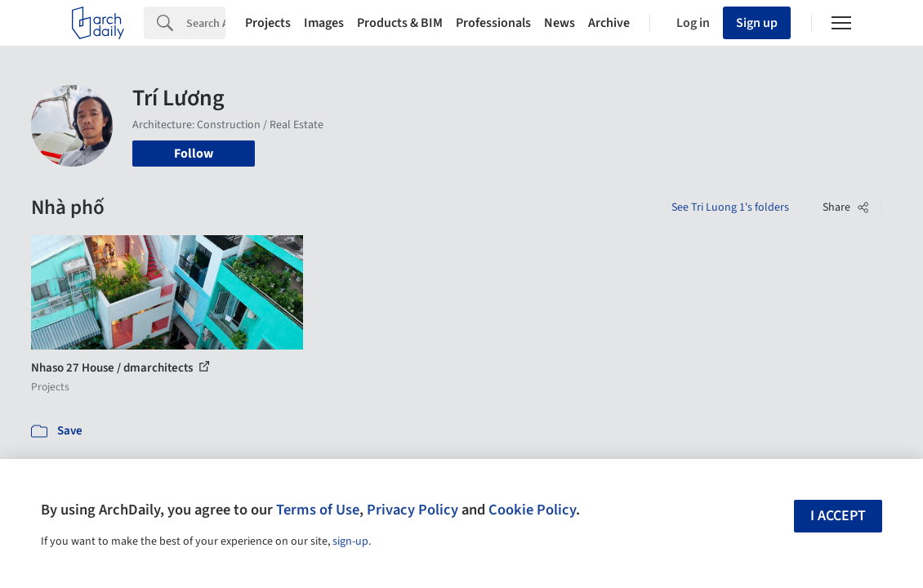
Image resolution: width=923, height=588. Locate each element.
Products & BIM (400, 23)
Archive (609, 23)
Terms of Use (318, 510)
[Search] (206, 23)
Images (324, 23)
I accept (838, 516)
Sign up (757, 23)
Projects (268, 23)
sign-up (350, 541)
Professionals (493, 23)
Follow (194, 154)
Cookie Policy (532, 510)
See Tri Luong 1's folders (730, 207)
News (560, 23)
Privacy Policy (412, 510)
